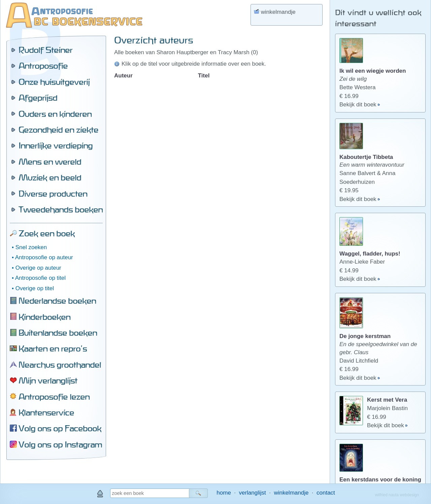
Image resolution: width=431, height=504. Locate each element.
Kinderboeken (44, 317)
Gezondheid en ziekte (58, 130)
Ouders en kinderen (55, 114)
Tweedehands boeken (61, 209)
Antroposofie (43, 66)
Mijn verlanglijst (48, 380)
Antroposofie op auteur (44, 257)
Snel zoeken (31, 247)
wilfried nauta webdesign (397, 495)
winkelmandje (291, 493)
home (224, 493)
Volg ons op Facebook (60, 428)
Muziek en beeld (50, 177)
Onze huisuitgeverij (54, 82)
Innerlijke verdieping (56, 145)
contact (326, 493)
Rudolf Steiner (45, 50)
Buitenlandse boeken (58, 333)
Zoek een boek (47, 233)
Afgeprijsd (38, 98)
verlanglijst (252, 493)
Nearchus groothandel (60, 365)
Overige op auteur (38, 268)
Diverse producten (53, 194)
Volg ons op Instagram (60, 444)
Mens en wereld (50, 162)
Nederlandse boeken (57, 301)
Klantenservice (46, 412)
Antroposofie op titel (40, 278)
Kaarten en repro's (53, 348)
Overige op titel (35, 288)
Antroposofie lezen (54, 397)
